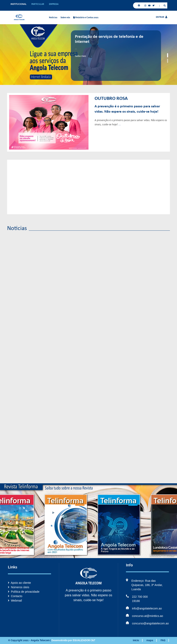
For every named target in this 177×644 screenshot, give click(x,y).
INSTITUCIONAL (19, 4)
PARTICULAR (38, 4)
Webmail (15, 601)
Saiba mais (81, 56)
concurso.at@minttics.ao (145, 616)
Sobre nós (65, 17)
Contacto (15, 596)
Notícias (53, 17)
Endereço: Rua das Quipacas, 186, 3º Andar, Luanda (144, 585)
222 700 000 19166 (137, 599)
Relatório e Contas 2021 (86, 17)
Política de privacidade (24, 592)
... (120, 125)
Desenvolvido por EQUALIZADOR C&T (73, 640)
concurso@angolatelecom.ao (147, 623)
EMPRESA (54, 4)
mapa (150, 640)
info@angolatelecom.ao (144, 609)
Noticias (17, 229)
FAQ (163, 640)
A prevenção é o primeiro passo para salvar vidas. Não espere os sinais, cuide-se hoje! (127, 109)
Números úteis (19, 587)
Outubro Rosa (111, 99)
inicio (136, 640)
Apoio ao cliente (19, 583)
